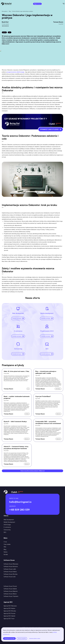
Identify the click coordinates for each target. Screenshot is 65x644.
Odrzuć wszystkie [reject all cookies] (22, 638)
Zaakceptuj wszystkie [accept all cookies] (9, 638)
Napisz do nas (37, 4)
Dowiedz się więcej (18, 318)
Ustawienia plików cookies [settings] (35, 638)
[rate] (3, 26)
